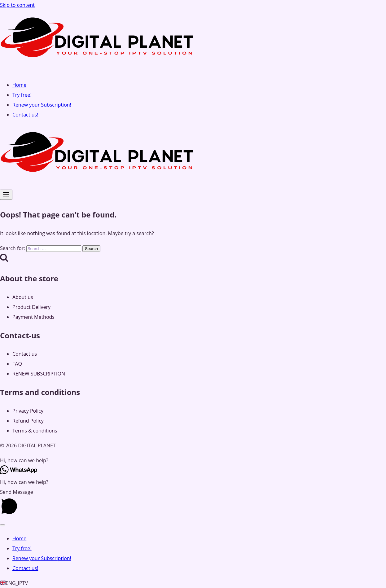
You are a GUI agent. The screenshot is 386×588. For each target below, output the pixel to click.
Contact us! (25, 115)
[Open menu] (6, 195)
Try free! (22, 95)
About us (23, 297)
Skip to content (17, 5)
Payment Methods (33, 317)
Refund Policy (28, 421)
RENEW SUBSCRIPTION (39, 374)
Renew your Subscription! (42, 105)
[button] (193, 460)
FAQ (17, 364)
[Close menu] (2, 525)
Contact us (25, 354)
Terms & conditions (35, 431)
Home (19, 85)
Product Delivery (31, 307)
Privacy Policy (28, 411)
